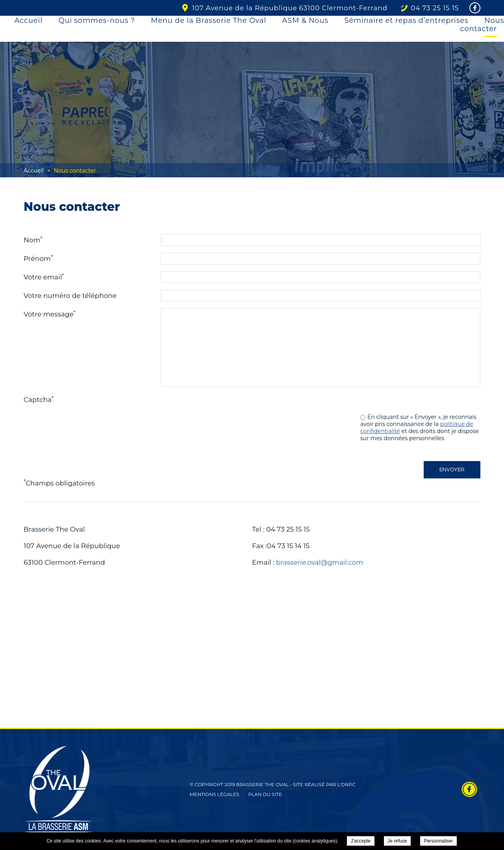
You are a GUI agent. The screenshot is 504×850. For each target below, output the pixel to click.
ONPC (348, 784)
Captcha (39, 399)
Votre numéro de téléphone (70, 296)
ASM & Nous (305, 20)
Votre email (44, 277)
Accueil (29, 20)
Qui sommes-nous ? (96, 20)
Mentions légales (215, 794)
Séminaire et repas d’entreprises (407, 20)
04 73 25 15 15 (435, 8)
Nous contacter (482, 25)
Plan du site (265, 794)
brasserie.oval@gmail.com (320, 562)
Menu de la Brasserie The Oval (208, 20)
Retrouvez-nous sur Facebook (469, 789)
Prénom (38, 258)
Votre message (50, 314)
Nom (33, 240)
